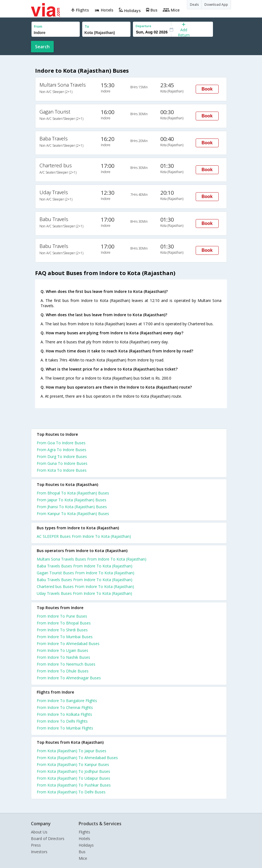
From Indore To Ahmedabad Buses (68, 644)
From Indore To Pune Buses (62, 616)
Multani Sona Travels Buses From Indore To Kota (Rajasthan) (92, 559)
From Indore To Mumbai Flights (65, 728)
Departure (143, 26)
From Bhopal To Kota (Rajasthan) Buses (73, 493)
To (87, 26)
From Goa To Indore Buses (61, 443)
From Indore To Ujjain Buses (62, 650)
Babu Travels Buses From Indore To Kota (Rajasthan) (85, 580)
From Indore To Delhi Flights (62, 721)
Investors (39, 852)
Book (207, 89)
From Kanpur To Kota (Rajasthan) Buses (73, 514)
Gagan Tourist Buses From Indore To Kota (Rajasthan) (86, 573)
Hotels (84, 839)
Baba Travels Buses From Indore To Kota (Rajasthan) (85, 566)
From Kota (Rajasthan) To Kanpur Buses (73, 764)
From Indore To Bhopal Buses (64, 623)
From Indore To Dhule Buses (63, 671)
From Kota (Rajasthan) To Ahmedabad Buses (77, 758)
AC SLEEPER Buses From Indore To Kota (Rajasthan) (84, 536)
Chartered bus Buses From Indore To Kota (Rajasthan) (85, 586)
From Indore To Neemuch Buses (66, 664)
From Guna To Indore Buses (62, 463)
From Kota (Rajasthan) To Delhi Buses (71, 792)
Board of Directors (48, 839)
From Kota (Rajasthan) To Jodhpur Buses (73, 771)
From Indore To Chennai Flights (65, 707)
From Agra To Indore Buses (62, 450)
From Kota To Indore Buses (62, 470)
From (38, 26)
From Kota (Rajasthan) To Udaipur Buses (73, 778)
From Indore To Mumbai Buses (65, 637)
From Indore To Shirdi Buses (62, 630)
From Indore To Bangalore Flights (67, 701)
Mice (83, 858)
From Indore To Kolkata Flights (64, 714)
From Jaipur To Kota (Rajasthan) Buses (72, 500)
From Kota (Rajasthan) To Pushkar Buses (74, 785)
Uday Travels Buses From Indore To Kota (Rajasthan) (84, 593)
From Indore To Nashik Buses (63, 657)
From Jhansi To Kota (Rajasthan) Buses (72, 507)
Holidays (86, 845)
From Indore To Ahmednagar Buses (69, 678)
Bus (82, 852)
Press (36, 845)
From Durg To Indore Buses (62, 456)
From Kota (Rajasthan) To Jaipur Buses (72, 751)
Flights (84, 832)
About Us (39, 832)
